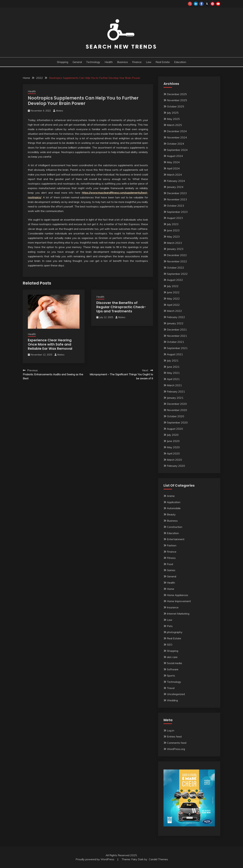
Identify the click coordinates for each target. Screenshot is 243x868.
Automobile (174, 508)
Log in (171, 730)
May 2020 (173, 447)
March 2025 (174, 125)
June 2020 (173, 441)
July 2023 (173, 224)
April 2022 (173, 305)
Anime (171, 496)
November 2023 (177, 199)
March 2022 (174, 311)
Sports (171, 676)
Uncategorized (176, 694)
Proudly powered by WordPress (95, 859)
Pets (170, 626)
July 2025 (173, 113)
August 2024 (175, 156)
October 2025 (175, 106)
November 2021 (177, 336)
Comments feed (177, 743)
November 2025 (177, 100)
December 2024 (177, 131)
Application (174, 502)
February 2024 (176, 181)
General (77, 62)
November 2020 (177, 410)
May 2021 (173, 373)
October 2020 (175, 416)
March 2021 (174, 385)
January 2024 (175, 187)
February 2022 (176, 317)
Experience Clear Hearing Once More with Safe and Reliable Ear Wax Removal (50, 344)
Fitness (171, 558)
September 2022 (177, 274)
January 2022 (175, 323)
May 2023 (173, 237)
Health (109, 62)
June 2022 (173, 292)
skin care (172, 657)
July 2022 (173, 286)
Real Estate (163, 62)
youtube (218, 4)
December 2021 (177, 330)
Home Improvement (179, 601)
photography (175, 632)
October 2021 (175, 342)
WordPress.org (176, 749)
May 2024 (173, 162)
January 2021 (175, 398)
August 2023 (175, 218)
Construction (175, 527)
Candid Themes (158, 859)
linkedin (196, 4)
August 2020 (175, 429)
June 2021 (173, 367)
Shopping (63, 62)
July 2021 (173, 361)
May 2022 (173, 299)
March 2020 (174, 460)
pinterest (213, 4)
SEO (170, 645)
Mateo (60, 111)
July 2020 (173, 435)
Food (170, 564)
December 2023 (177, 193)
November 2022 (177, 261)
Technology (93, 62)
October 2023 (175, 206)
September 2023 (177, 212)
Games (171, 570)
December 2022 (177, 255)
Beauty (171, 514)
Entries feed (174, 736)
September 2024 (177, 150)
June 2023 (173, 230)
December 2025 (177, 94)
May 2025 (173, 119)
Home (171, 589)
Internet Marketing (178, 614)
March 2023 (174, 243)
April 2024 (173, 168)
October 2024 (175, 144)
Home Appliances (178, 595)
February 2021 (176, 391)
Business (123, 62)
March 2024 (174, 175)
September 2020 (177, 422)
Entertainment (176, 539)
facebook (201, 4)
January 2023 (175, 249)
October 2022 (175, 268)
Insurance (173, 607)
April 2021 (173, 379)
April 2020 (173, 453)
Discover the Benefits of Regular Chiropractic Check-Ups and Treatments (121, 307)
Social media (174, 663)
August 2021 (175, 354)
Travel (171, 688)
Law (149, 62)
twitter (207, 4)
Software (173, 669)
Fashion (172, 545)
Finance (137, 62)
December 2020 (177, 404)
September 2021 (177, 348)
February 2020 (176, 466)
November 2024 (177, 137)
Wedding (172, 700)
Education (180, 62)
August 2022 (175, 280)
